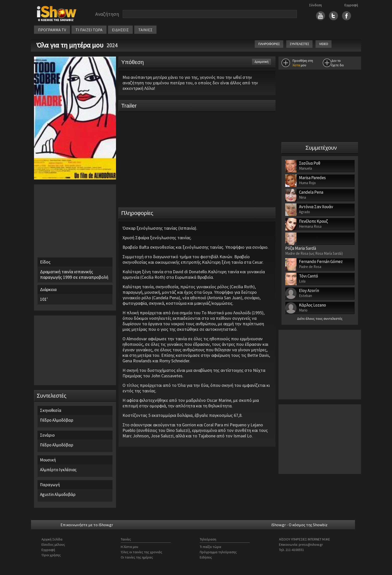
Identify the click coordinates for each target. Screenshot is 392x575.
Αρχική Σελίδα (52, 539)
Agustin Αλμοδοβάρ (58, 494)
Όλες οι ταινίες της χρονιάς (141, 552)
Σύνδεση (315, 5)
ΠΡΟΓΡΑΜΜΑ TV (52, 30)
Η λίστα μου (129, 547)
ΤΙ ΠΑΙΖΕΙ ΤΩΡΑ (89, 30)
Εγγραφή (351, 5)
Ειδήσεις (206, 557)
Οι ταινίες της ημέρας (137, 557)
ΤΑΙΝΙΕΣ (145, 30)
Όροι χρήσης (51, 555)
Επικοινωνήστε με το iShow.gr (87, 525)
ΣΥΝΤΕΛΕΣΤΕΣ (299, 44)
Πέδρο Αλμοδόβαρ (57, 420)
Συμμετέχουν (321, 148)
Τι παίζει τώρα (210, 547)
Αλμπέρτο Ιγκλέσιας (58, 470)
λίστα (296, 65)
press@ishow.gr (311, 544)
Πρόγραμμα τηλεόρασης (218, 552)
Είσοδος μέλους (53, 544)
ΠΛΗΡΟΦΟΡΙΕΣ (269, 44)
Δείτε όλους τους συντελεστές (320, 319)
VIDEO (323, 44)
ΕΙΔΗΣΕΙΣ (120, 30)
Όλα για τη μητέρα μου (71, 45)
